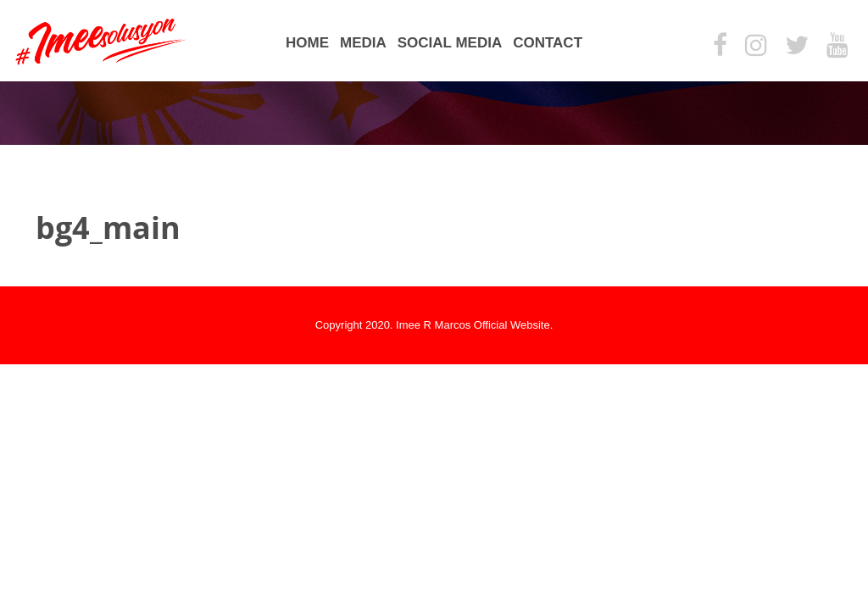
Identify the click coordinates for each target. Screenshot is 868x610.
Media (363, 43)
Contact (548, 43)
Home (307, 43)
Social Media (450, 43)
